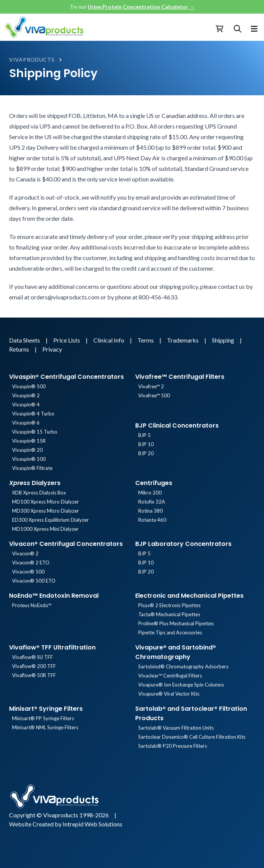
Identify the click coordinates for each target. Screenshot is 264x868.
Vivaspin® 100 (29, 459)
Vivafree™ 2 (151, 386)
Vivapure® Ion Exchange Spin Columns (181, 685)
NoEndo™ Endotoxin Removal (54, 596)
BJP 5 (144, 435)
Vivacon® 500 (28, 572)
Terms (146, 340)
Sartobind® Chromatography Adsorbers (183, 666)
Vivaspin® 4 (26, 405)
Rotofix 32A (152, 502)
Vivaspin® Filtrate (32, 468)
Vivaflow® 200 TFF (34, 666)
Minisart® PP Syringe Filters (43, 718)
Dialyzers (35, 483)
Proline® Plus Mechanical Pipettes (176, 623)
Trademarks (183, 340)
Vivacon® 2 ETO (31, 563)
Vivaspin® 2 (26, 395)
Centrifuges (154, 483)
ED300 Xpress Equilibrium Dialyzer (50, 520)
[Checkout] (220, 29)
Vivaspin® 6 (26, 423)
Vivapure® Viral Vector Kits (169, 694)
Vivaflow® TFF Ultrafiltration (52, 647)
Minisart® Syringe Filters (46, 709)
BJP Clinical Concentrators (177, 425)
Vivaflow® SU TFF (32, 657)
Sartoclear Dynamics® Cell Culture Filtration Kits (192, 737)
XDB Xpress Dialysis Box (39, 493)
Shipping (224, 340)
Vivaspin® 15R (29, 441)
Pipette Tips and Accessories (170, 632)
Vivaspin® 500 (29, 386)
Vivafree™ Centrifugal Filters (180, 377)
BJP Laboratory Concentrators (183, 544)
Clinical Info (109, 340)
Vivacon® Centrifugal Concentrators (66, 544)
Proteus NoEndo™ (32, 605)
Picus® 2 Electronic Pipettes (169, 605)
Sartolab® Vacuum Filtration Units (176, 728)
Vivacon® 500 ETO (34, 581)
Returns (20, 349)
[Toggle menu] (254, 27)
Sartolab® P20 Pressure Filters (173, 746)
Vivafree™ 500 (154, 395)
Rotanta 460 (152, 520)
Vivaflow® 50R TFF (34, 675)
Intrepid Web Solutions (93, 824)
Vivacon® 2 (25, 553)
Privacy (52, 349)
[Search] (238, 29)
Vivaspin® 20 (27, 450)
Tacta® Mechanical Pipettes (169, 614)
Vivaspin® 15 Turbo (35, 432)
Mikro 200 (150, 493)
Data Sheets (25, 340)
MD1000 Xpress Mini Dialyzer (45, 529)
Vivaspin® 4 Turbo (33, 414)
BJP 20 (146, 453)
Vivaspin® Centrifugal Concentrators (66, 377)
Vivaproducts (32, 60)
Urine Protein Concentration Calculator (141, 7)
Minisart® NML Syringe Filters (45, 727)
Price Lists (67, 340)
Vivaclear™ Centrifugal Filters (170, 676)
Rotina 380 (151, 511)
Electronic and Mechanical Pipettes (189, 596)
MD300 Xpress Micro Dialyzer (46, 511)
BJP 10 (146, 444)
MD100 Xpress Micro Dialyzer (46, 502)
